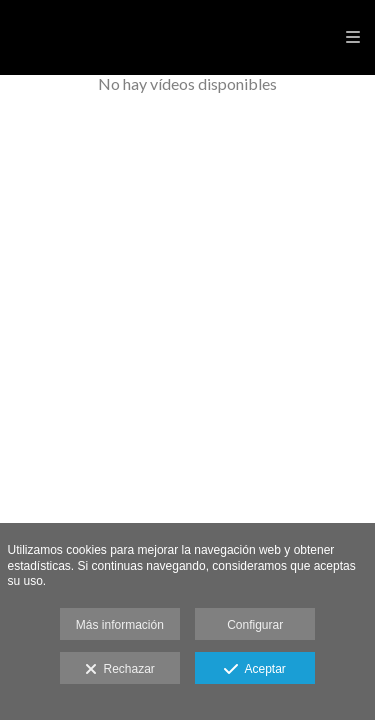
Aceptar (254, 670)
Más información (120, 625)
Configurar (255, 625)
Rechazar (120, 670)
